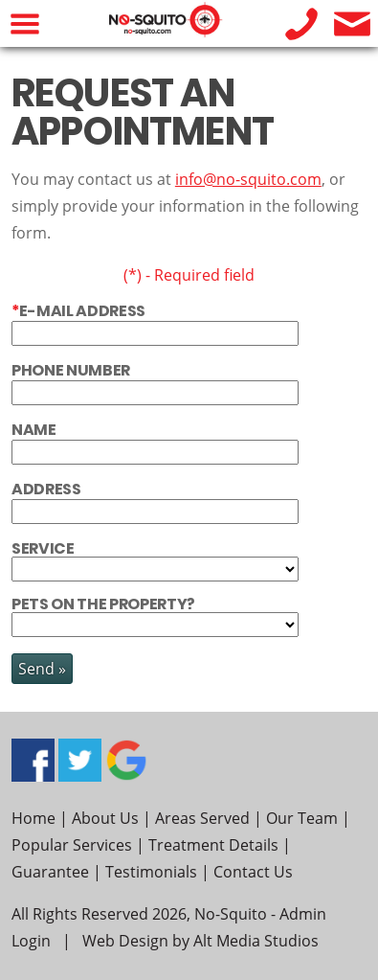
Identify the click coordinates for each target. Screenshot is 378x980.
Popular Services (72, 845)
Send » (42, 669)
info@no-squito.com (248, 179)
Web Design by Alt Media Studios (200, 941)
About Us (105, 818)
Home (33, 818)
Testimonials (151, 872)
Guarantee (50, 872)
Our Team (302, 818)
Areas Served (202, 818)
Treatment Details (213, 845)
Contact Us (253, 872)
